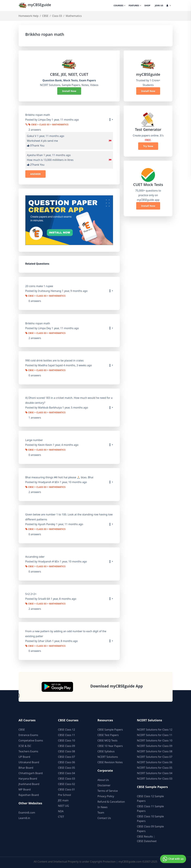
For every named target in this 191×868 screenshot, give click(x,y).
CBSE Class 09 (67, 746)
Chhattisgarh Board (31, 773)
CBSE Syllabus (106, 751)
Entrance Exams (28, 735)
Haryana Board (28, 779)
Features (135, 6)
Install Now (69, 91)
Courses (120, 6)
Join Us (159, 6)
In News (103, 807)
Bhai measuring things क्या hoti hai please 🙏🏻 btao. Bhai (59, 477)
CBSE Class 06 (67, 762)
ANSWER (36, 174)
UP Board (24, 757)
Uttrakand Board (29, 762)
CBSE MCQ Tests (108, 740)
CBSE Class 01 (67, 789)
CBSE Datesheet (147, 841)
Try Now (148, 146)
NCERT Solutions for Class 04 (155, 773)
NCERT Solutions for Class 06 (155, 762)
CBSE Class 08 (67, 751)
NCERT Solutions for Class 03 (155, 779)
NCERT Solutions (108, 757)
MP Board (25, 789)
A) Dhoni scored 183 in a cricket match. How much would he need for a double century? (69, 400)
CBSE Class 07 (67, 757)
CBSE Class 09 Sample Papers (150, 829)
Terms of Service (108, 791)
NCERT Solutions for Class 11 (155, 735)
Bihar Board (26, 768)
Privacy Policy (106, 796)
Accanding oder (35, 557)
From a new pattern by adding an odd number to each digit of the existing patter (66, 634)
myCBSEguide (35, 6)
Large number (34, 440)
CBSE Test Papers (108, 735)
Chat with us (173, 859)
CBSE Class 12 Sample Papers (150, 799)
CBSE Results (145, 836)
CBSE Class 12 (67, 730)
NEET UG (64, 806)
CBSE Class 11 (67, 735)
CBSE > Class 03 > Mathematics (48, 125)
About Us (103, 780)
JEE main (63, 800)
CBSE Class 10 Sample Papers (150, 819)
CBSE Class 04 (67, 773)
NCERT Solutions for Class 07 (155, 757)
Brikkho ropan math (38, 323)
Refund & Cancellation (111, 802)
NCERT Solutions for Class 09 (155, 746)
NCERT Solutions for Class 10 (155, 740)
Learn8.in (24, 818)
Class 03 (57, 16)
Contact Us (104, 818)
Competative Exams (31, 740)
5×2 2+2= (31, 594)
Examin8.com (27, 813)
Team (101, 813)
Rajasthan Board (29, 795)
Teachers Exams (28, 751)
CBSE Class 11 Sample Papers (150, 809)
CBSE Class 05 (67, 768)
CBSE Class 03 (67, 779)
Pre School (65, 795)
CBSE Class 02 (67, 784)
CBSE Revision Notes (110, 762)
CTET (61, 817)
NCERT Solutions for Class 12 (155, 730)
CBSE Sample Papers (110, 730)
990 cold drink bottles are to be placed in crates (55, 360)
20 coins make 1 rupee (39, 286)
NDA (61, 811)
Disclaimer (104, 785)
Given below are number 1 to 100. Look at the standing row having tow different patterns (69, 517)
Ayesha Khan (35, 155)
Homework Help (29, 16)
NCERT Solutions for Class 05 (155, 768)
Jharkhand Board (29, 784)
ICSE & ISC (25, 746)
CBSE (45, 16)
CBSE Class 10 (67, 740)
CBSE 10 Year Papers (110, 746)
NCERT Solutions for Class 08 (155, 751)
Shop (147, 6)
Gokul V (32, 136)
